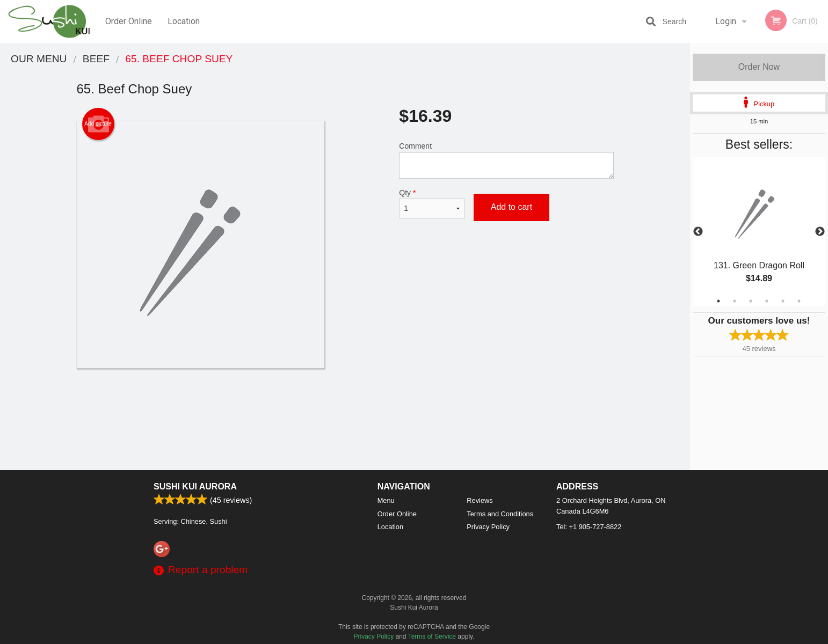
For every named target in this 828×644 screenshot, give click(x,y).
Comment (506, 160)
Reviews (480, 500)
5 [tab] (783, 301)
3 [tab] (751, 301)
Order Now (759, 67)
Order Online (129, 21)
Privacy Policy (488, 527)
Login (726, 21)
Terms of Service (432, 636)
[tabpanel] (759, 232)
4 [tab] (767, 301)
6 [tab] (799, 301)
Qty (432, 203)
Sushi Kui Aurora (195, 486)
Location (184, 21)
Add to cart (511, 207)
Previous (698, 232)
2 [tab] (735, 301)
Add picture (98, 124)
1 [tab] (718, 301)
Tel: (589, 527)
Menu (386, 500)
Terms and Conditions (500, 514)
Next (820, 232)
